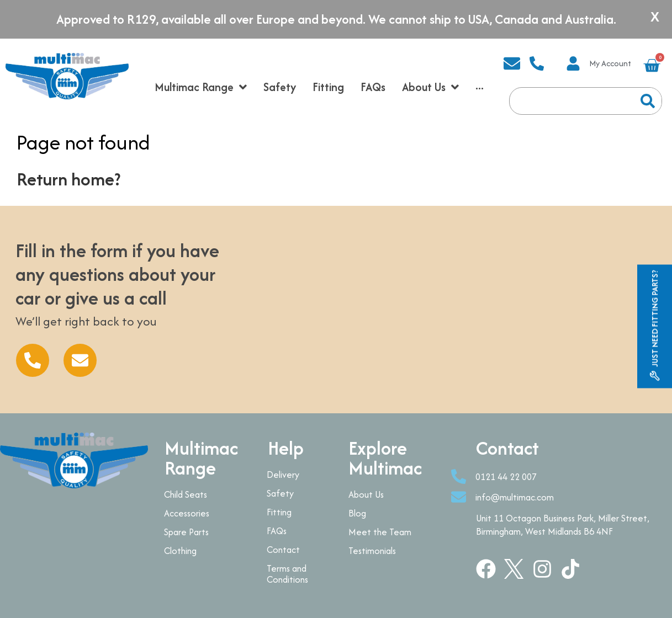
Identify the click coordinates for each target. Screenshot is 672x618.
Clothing (180, 551)
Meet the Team (380, 532)
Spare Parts (186, 532)
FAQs (277, 531)
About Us (366, 494)
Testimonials (372, 551)
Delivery (283, 475)
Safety (280, 493)
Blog (357, 513)
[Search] (648, 101)
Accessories (187, 513)
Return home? (68, 179)
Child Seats (186, 494)
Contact (283, 550)
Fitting (279, 512)
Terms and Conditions (287, 574)
